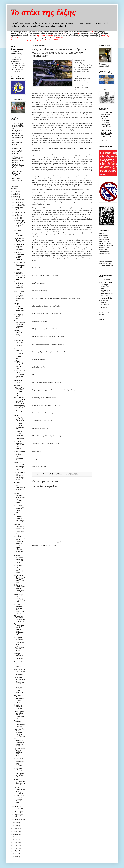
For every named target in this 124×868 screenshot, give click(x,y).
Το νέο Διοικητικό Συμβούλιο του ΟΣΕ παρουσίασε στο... (20, 715)
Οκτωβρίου (18, 205)
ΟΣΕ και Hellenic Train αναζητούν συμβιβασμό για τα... (20, 476)
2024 (15, 197)
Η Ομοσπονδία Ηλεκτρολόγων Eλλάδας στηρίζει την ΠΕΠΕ (19, 224)
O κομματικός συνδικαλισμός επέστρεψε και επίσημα (17, 151)
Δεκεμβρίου (18, 199)
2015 (15, 845)
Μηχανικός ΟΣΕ (106, 291)
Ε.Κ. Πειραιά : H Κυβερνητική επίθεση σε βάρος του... (19, 247)
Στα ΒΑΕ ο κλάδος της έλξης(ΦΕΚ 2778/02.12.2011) (107, 135)
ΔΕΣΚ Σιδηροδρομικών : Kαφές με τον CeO (20, 782)
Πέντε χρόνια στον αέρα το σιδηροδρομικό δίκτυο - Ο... (19, 619)
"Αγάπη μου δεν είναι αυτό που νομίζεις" (17, 143)
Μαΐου (17, 806)
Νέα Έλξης (104, 296)
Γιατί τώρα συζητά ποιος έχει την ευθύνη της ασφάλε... (19, 540)
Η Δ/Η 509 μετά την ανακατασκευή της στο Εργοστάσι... (19, 762)
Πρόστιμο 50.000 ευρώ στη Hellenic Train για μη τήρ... (19, 365)
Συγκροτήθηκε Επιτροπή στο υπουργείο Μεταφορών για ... (20, 579)
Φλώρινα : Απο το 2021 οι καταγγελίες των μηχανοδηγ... (19, 392)
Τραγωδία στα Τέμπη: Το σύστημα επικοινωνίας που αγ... (19, 549)
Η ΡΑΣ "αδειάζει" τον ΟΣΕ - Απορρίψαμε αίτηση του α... (19, 374)
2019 (15, 834)
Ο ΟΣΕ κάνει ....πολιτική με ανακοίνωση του (19, 426)
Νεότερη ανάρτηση (39, 542)
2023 (15, 823)
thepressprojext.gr (107, 298)
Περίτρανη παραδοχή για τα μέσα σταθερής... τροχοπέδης (20, 256)
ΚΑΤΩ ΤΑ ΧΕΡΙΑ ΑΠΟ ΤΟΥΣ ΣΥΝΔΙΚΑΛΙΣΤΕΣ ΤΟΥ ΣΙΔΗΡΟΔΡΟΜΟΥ (19, 296)
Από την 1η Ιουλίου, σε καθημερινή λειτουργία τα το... (19, 285)
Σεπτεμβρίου (19, 208)
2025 (15, 194)
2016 (15, 843)
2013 (15, 851)
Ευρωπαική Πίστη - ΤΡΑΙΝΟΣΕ (107, 140)
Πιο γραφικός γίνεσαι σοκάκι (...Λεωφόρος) (20, 233)
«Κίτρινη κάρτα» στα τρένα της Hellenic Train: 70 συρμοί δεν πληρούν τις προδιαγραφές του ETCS (18, 162)
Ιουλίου (17, 215)
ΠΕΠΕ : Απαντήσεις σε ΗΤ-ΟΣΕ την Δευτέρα (19, 418)
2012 (15, 854)
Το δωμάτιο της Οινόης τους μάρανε (19, 240)
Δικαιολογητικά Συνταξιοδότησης (106, 126)
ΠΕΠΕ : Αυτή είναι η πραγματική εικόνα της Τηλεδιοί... (19, 569)
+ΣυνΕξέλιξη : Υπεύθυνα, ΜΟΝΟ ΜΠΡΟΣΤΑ (19, 690)
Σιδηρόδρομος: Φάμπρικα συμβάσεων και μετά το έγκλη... (19, 699)
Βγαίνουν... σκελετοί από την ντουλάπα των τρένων (19, 656)
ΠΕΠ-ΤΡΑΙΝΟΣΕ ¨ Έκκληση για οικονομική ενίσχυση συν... (20, 509)
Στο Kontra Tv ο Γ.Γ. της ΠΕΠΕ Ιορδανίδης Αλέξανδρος (20, 400)
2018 (15, 837)
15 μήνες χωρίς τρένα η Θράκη (19, 649)
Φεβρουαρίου (19, 815)
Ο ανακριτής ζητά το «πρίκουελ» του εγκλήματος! (19, 435)
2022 (15, 826)
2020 (15, 831)
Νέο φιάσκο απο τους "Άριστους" (18, 179)
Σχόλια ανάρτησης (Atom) (49, 545)
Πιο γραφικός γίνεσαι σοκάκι (18, 316)
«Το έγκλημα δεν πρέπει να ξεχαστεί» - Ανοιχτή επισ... (19, 799)
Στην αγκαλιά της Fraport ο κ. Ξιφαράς (18, 173)
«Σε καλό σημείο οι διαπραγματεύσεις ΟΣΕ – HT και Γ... (20, 266)
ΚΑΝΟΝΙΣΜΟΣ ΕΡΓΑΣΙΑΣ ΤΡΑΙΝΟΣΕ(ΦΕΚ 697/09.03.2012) (106, 120)
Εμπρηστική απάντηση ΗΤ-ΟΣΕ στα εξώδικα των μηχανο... (19, 445)
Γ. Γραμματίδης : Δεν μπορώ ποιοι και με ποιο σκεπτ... (19, 343)
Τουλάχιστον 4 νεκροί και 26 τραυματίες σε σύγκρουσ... (20, 724)
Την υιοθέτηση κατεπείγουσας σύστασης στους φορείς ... (19, 681)
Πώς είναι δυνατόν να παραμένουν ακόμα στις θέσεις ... (19, 742)
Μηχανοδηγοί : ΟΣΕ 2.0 (19, 382)
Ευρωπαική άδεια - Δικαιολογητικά (107, 114)
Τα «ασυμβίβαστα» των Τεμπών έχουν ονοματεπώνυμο (19, 629)
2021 (15, 828)
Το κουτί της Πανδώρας (105, 301)
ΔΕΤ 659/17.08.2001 (106, 130)
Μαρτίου (17, 812)
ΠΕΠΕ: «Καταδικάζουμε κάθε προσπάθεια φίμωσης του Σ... (19, 307)
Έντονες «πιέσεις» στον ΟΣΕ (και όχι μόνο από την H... (19, 518)
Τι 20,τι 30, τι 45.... (18, 357)
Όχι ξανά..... (18, 385)
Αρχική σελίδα (61, 542)
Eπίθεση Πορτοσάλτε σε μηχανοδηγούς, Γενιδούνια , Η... (19, 486)
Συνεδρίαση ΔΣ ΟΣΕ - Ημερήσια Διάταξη (19, 664)
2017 (15, 840)
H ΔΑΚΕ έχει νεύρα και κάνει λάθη (18, 707)
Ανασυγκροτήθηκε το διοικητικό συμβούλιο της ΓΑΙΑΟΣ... (19, 733)
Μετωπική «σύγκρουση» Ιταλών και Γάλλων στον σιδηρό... (19, 324)
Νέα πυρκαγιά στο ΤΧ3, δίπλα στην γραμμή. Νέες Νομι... (19, 598)
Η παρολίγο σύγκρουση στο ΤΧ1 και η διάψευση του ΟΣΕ (19, 276)
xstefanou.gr (105, 305)
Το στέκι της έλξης (43, 12)
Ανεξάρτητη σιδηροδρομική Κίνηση (106, 287)
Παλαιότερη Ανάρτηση (84, 542)
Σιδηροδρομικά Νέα (107, 293)
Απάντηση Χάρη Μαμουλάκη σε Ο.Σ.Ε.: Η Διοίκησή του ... (19, 409)
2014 (15, 848)
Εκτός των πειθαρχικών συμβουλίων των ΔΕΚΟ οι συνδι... (19, 466)
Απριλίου (18, 809)
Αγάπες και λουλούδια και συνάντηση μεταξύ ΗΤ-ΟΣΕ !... (19, 559)
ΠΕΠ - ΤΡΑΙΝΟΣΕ (107, 282)
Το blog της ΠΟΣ (106, 280)
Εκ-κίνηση (104, 307)
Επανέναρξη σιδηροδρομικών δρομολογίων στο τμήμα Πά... (19, 773)
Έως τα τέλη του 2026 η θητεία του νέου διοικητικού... (19, 672)
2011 (15, 857)
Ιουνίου (17, 218)
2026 (15, 191)
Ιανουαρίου (18, 819)
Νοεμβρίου (18, 202)
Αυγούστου (18, 212)
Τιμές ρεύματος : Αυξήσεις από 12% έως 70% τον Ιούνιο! (19, 752)
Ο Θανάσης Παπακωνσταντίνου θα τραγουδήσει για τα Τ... (19, 589)
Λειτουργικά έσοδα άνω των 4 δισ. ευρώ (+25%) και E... (19, 641)
